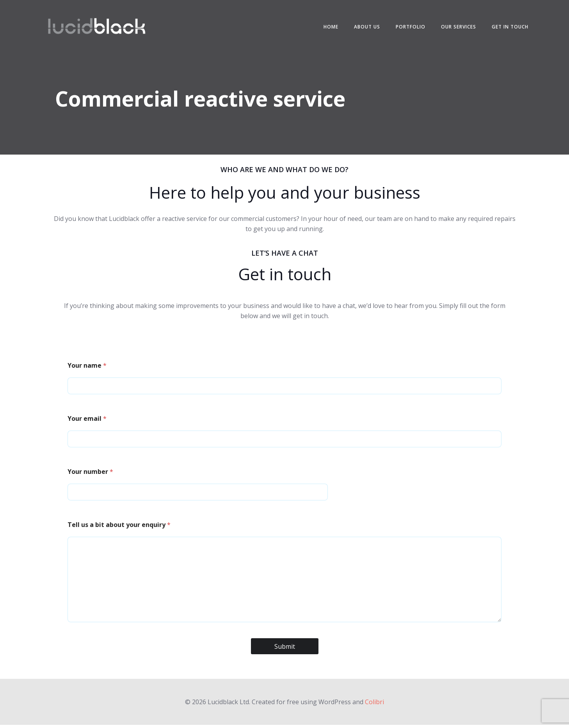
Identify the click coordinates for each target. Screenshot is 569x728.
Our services (457, 27)
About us (366, 27)
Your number (91, 474)
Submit (285, 649)
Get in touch (509, 27)
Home (330, 27)
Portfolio (409, 27)
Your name (88, 368)
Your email (88, 421)
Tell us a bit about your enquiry (120, 527)
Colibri (374, 705)
